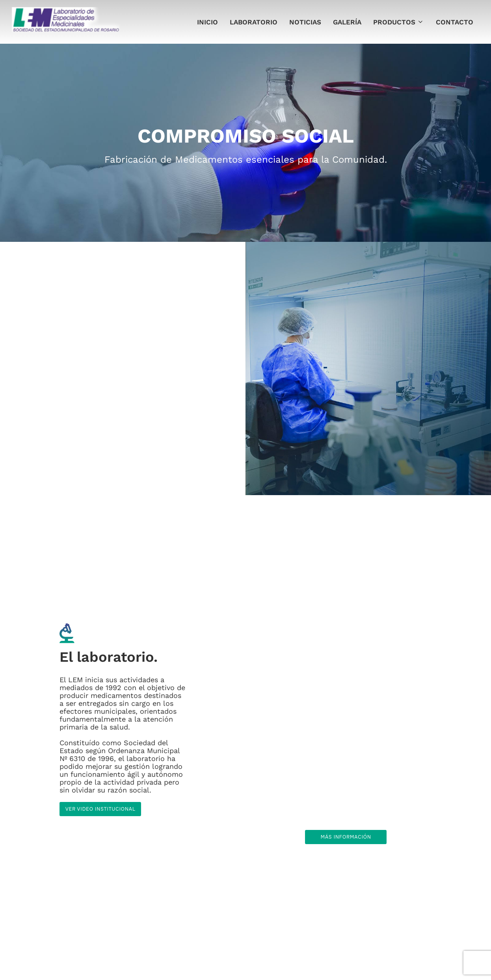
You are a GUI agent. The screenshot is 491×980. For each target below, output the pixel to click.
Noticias (305, 22)
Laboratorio (254, 22)
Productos (399, 22)
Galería (347, 22)
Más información (346, 837)
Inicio (207, 22)
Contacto (455, 22)
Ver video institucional (100, 809)
